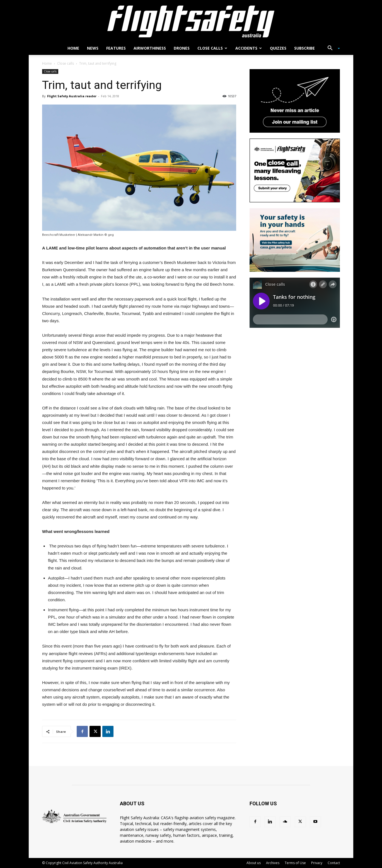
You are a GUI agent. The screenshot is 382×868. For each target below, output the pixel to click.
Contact (334, 863)
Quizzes (278, 48)
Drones (182, 48)
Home (73, 48)
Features (116, 48)
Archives (273, 863)
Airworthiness (150, 48)
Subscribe (304, 48)
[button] (332, 49)
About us (254, 863)
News (93, 48)
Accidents (249, 48)
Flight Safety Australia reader (72, 96)
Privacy (317, 863)
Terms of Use (295, 863)
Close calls (212, 48)
